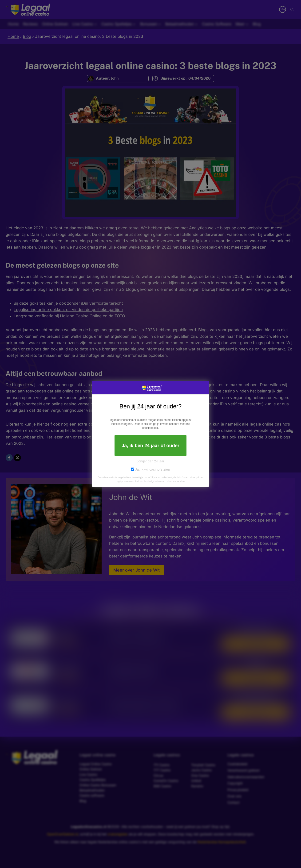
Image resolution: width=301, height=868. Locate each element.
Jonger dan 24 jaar (151, 461)
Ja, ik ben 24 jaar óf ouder (150, 446)
